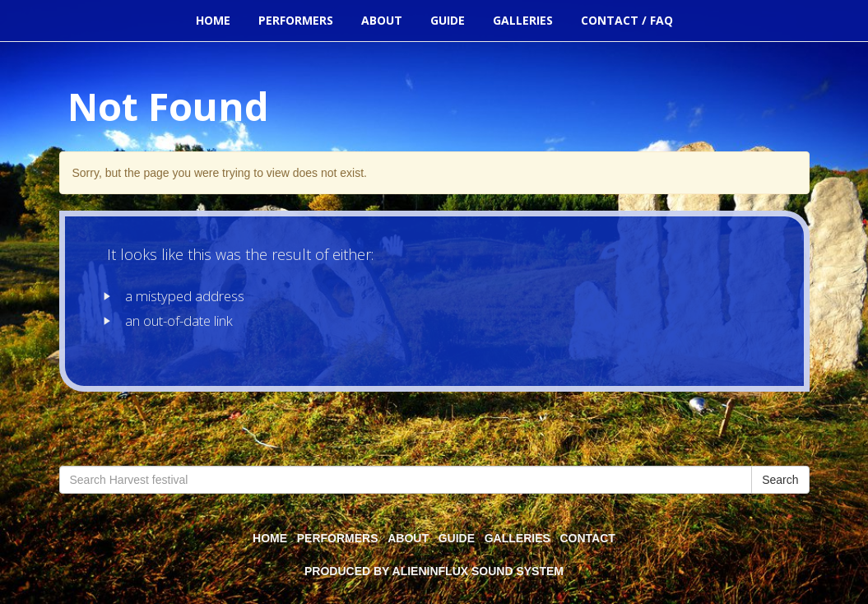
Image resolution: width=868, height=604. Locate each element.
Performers (296, 20)
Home (213, 20)
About (382, 20)
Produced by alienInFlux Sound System (434, 571)
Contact (588, 538)
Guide (448, 20)
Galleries (523, 20)
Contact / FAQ (627, 20)
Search (780, 480)
